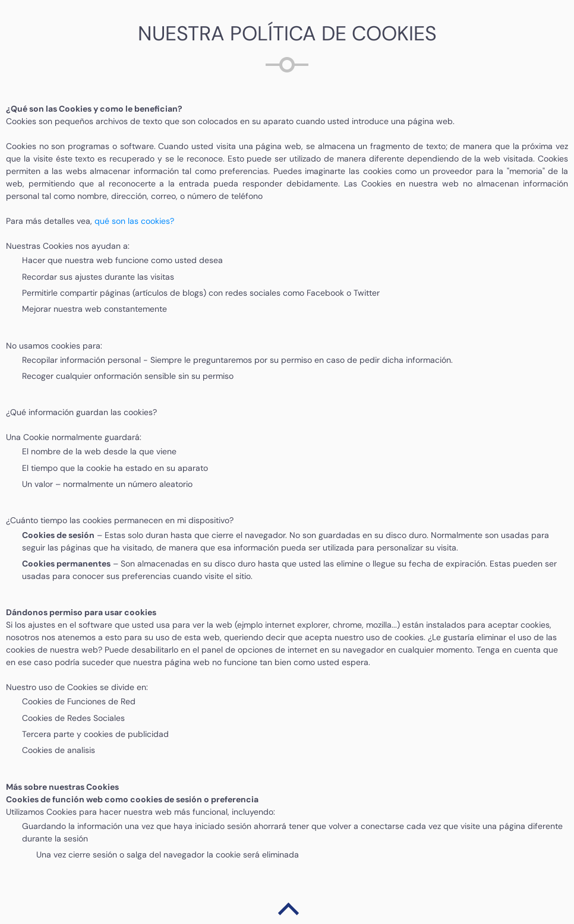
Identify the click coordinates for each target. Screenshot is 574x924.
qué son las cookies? (134, 221)
